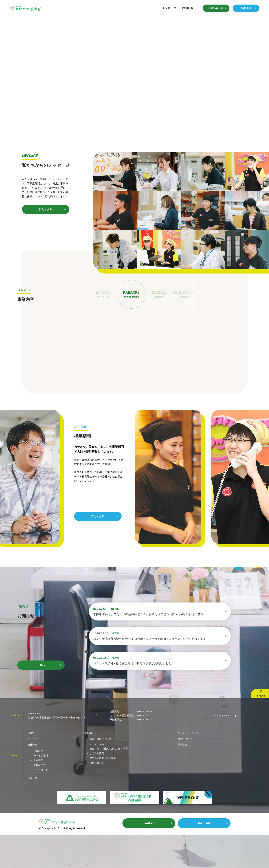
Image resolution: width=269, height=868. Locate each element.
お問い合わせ (216, 8)
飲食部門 (38, 798)
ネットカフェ (41, 808)
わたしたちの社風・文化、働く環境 (109, 787)
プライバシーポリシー (189, 771)
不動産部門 (39, 803)
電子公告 (182, 783)
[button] (52, 366)
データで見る (97, 782)
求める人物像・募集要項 (103, 796)
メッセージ (169, 8)
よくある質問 (97, 792)
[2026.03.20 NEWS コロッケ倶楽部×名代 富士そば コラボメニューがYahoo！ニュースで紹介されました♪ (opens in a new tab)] (160, 675)
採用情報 (246, 8)
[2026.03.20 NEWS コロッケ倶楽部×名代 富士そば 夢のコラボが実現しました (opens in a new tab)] (160, 699)
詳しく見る (43, 210)
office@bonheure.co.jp (225, 754)
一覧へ (41, 703)
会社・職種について (100, 777)
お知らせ (188, 8)
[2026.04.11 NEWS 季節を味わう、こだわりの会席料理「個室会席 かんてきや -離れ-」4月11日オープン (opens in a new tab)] (160, 651)
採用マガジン (97, 801)
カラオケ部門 (41, 794)
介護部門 (38, 789)
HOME (31, 771)
